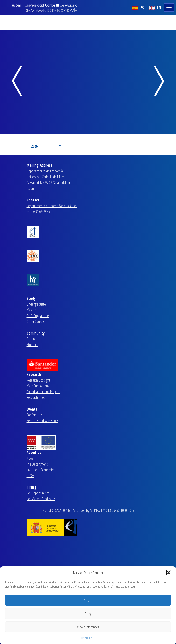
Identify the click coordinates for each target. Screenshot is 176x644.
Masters (31, 310)
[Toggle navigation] (169, 7)
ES (138, 8)
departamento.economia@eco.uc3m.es (52, 206)
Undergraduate (36, 304)
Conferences (34, 415)
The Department (37, 464)
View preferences (88, 627)
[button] (169, 573)
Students (32, 345)
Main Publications (38, 386)
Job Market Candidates (41, 499)
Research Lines (36, 397)
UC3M (30, 476)
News (30, 458)
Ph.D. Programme (38, 316)
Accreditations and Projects (43, 392)
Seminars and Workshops (42, 421)
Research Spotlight (38, 380)
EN (155, 8)
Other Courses (35, 322)
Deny (88, 614)
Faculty (31, 339)
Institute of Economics (40, 470)
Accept (88, 600)
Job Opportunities (38, 493)
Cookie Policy (86, 638)
